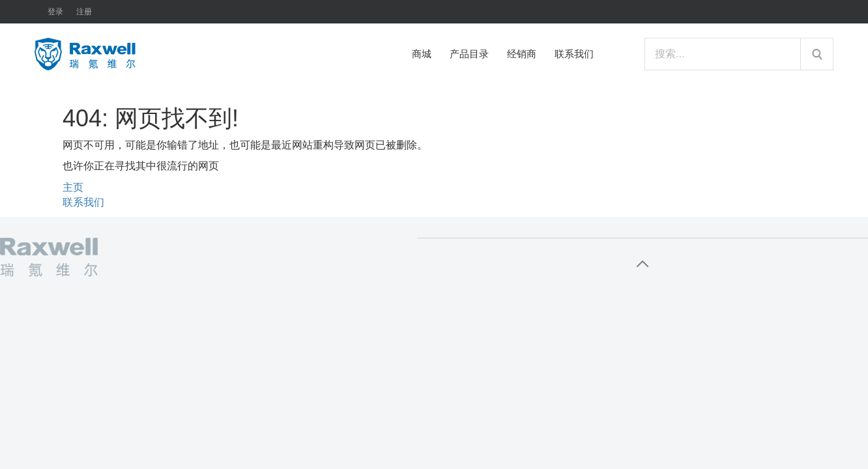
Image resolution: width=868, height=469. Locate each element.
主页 (73, 187)
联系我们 (83, 202)
